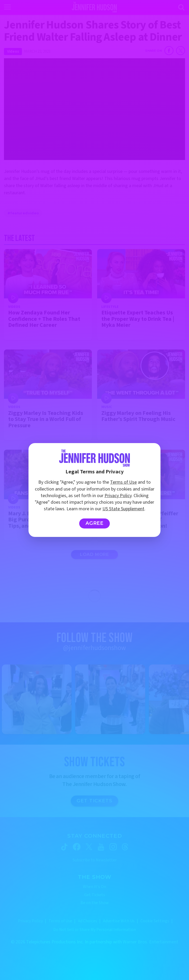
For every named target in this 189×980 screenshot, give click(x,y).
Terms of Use (123, 482)
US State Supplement (123, 509)
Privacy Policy (118, 496)
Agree (95, 523)
